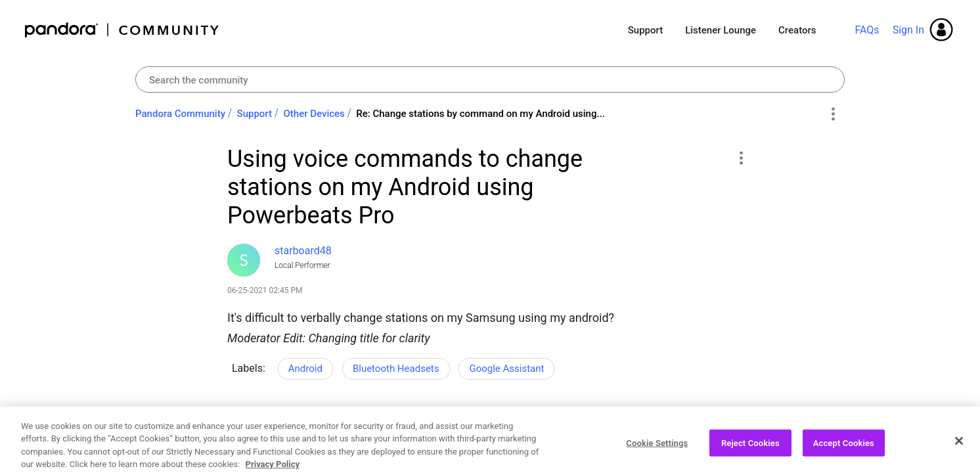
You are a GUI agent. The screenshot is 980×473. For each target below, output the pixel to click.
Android (305, 369)
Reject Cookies (750, 454)
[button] (741, 158)
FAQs (867, 30)
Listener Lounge (721, 30)
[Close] (959, 452)
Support (645, 30)
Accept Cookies (844, 454)
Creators (797, 30)
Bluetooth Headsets (396, 369)
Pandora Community (122, 30)
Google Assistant (506, 369)
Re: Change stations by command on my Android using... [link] (480, 114)
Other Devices (314, 114)
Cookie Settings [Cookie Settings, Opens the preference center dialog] (657, 454)
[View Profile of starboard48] (303, 251)
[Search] (490, 79)
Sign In (908, 30)
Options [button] (833, 114)
